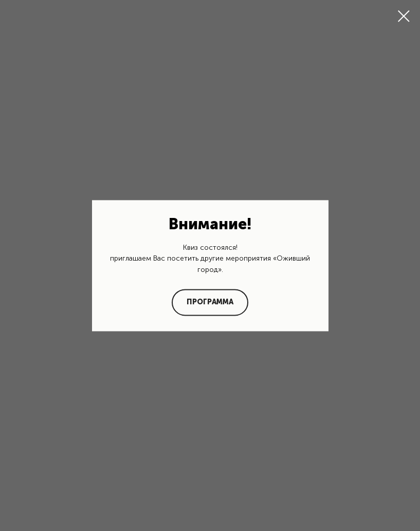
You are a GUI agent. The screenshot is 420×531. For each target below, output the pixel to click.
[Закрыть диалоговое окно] (404, 16)
